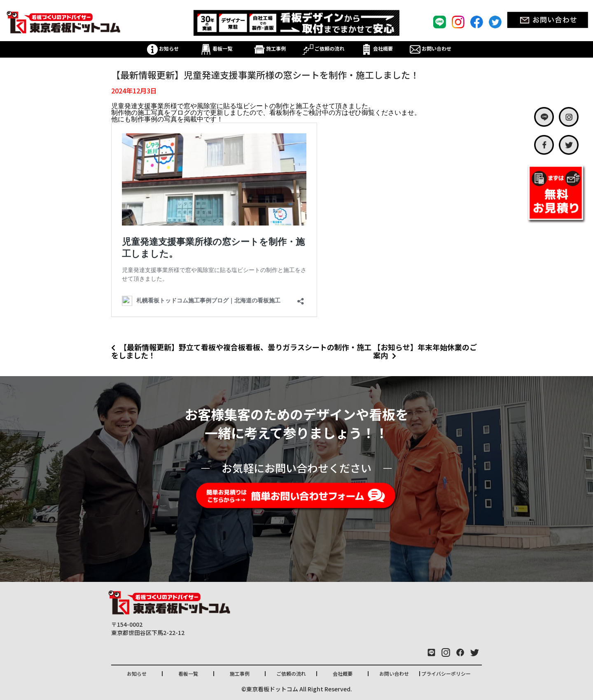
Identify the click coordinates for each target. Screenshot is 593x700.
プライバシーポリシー (446, 673)
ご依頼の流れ (323, 48)
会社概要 (377, 48)
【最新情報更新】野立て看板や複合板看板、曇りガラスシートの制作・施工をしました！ (241, 351)
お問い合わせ (431, 48)
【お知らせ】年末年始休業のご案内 (425, 351)
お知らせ (163, 48)
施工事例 (270, 48)
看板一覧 (216, 48)
